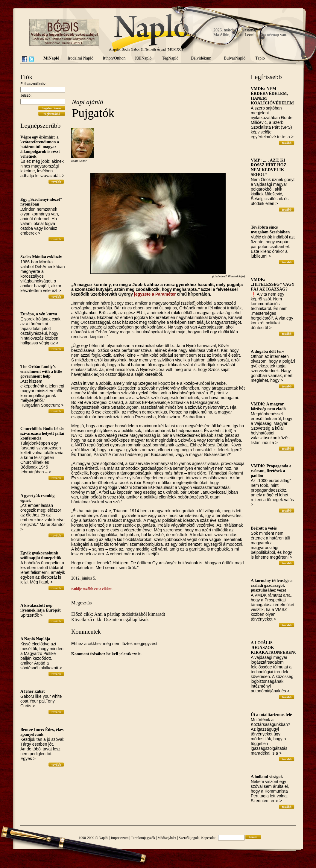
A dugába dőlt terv (268, 351)
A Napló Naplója (35, 639)
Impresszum (120, 838)
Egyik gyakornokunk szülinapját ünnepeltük (41, 555)
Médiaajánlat (167, 838)
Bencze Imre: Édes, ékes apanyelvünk (42, 732)
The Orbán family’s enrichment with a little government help (41, 371)
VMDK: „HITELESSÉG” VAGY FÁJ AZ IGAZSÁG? (273, 284)
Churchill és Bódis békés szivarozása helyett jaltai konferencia (42, 433)
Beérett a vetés (264, 528)
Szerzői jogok (189, 838)
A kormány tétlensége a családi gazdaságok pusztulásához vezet (272, 585)
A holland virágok (267, 777)
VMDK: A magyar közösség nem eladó (268, 406)
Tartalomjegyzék (143, 838)
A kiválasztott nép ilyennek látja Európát (41, 608)
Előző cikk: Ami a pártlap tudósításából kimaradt (118, 614)
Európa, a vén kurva (39, 314)
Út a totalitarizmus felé (271, 715)
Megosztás (81, 603)
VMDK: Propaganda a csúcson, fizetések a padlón (271, 471)
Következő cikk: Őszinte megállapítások (110, 620)
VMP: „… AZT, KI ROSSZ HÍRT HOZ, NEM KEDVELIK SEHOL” (269, 167)
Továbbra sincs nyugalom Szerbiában (270, 230)
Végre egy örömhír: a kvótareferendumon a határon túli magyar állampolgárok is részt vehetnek (40, 147)
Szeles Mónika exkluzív (41, 257)
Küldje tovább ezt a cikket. (92, 589)
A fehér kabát (32, 691)
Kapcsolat (208, 838)
